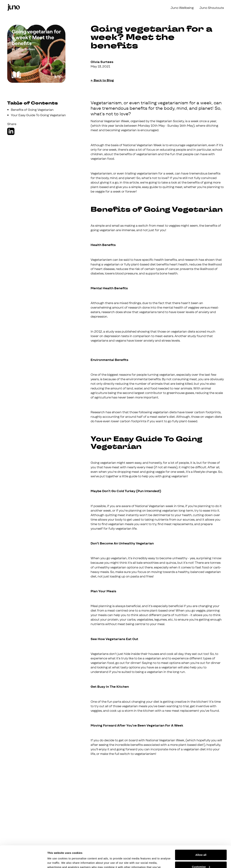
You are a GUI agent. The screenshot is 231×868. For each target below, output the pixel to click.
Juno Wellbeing (182, 8)
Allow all (201, 834)
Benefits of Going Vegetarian (32, 110)
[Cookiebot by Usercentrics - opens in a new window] (23, 861)
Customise (201, 846)
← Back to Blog (102, 80)
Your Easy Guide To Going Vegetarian (38, 115)
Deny (201, 858)
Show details (56, 861)
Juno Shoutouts (212, 8)
